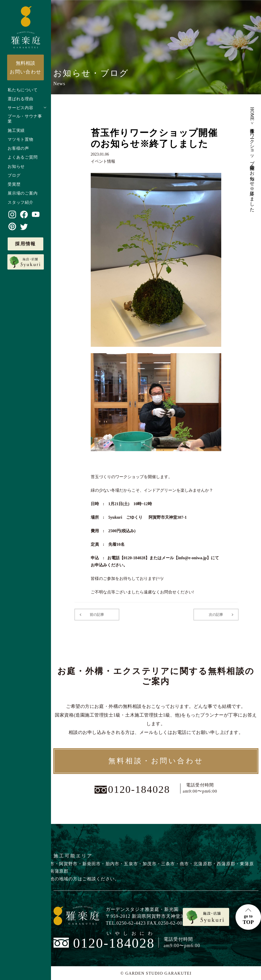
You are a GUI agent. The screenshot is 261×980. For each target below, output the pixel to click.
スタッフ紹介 (21, 202)
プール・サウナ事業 (25, 119)
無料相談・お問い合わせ (156, 761)
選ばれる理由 (21, 99)
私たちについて (23, 90)
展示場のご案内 (23, 193)
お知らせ (16, 166)
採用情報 (25, 244)
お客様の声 (18, 148)
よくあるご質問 (23, 157)
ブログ (14, 175)
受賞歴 (14, 184)
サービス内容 (21, 108)
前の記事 (97, 614)
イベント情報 (103, 161)
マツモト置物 (21, 139)
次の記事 (216, 614)
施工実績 (16, 130)
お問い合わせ (25, 67)
